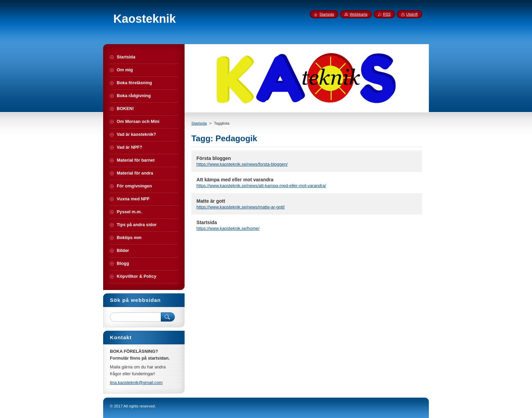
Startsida (199, 123)
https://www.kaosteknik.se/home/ (228, 228)
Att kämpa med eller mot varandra (235, 180)
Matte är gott (211, 201)
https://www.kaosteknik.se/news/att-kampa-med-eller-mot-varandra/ (261, 186)
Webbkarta (358, 14)
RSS (387, 14)
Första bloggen (214, 158)
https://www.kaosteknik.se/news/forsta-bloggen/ (242, 164)
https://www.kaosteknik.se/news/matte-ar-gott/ (241, 207)
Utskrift (412, 14)
